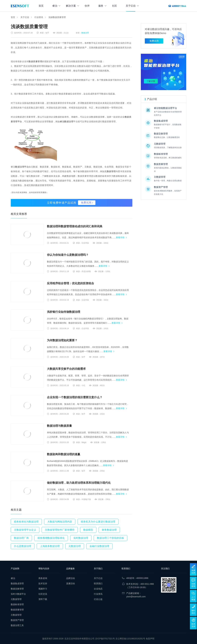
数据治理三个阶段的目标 (111, 538)
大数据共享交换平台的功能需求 (66, 369)
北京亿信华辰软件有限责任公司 (79, 639)
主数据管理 (16, 615)
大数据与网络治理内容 (60, 522)
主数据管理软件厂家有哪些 (60, 530)
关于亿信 (132, 6)
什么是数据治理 (23, 546)
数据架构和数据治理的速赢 (64, 454)
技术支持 (43, 583)
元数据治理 (75, 546)
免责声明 (150, 639)
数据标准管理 (17, 604)
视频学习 (43, 589)
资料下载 (43, 599)
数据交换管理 (17, 589)
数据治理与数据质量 (59, 426)
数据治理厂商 (21, 538)
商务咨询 (43, 578)
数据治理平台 (22, 167)
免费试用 (86, 203)
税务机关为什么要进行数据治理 (98, 522)
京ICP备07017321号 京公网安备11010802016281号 (120, 639)
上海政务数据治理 (50, 546)
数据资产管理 (17, 620)
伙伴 (87, 6)
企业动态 (98, 589)
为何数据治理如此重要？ (62, 340)
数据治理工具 (17, 625)
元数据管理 (110, 171)
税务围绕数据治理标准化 (51, 538)
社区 (115, 6)
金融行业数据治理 (99, 546)
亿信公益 (98, 599)
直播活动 (70, 583)
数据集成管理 (17, 583)
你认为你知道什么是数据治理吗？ (68, 255)
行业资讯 (39, 17)
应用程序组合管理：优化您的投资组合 (70, 283)
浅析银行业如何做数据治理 (64, 312)
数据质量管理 (35, 61)
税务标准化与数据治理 (26, 522)
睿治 (56, 6)
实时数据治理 (81, 538)
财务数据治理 (109, 530)
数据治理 (85, 33)
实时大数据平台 (18, 594)
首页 (41, 6)
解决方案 (72, 6)
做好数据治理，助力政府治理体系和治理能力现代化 (79, 483)
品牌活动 (70, 578)
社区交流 (43, 594)
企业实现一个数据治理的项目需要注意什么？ (75, 397)
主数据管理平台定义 (25, 530)
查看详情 (120, 237)
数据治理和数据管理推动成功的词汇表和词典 (75, 226)
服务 (102, 6)
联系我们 (98, 583)
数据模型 (88, 530)
